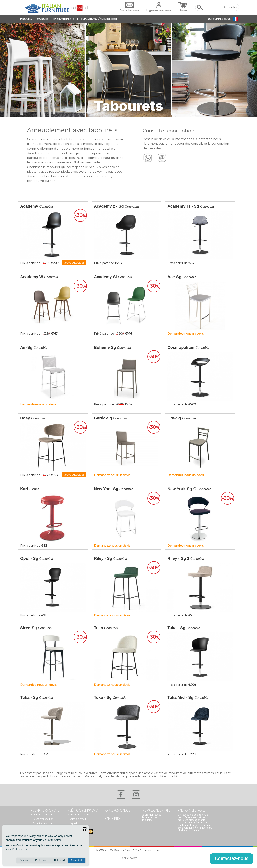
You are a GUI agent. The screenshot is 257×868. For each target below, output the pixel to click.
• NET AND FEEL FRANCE (192, 810)
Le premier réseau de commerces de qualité (151, 817)
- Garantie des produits (44, 823)
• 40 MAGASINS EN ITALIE (156, 810)
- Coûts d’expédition (42, 819)
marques (43, 19)
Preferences (42, 860)
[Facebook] (121, 795)
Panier (183, 7)
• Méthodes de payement (84, 810)
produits (26, 19)
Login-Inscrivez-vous (159, 7)
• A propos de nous (117, 810)
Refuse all (60, 860)
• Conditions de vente (45, 810)
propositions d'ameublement (98, 19)
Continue (24, 860)
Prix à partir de (54, 235)
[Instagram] (136, 795)
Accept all (77, 860)
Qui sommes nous (219, 19)
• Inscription (113, 819)
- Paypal (72, 823)
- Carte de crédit (77, 819)
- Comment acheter (41, 815)
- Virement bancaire (79, 815)
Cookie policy (128, 858)
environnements (64, 19)
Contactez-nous (130, 7)
